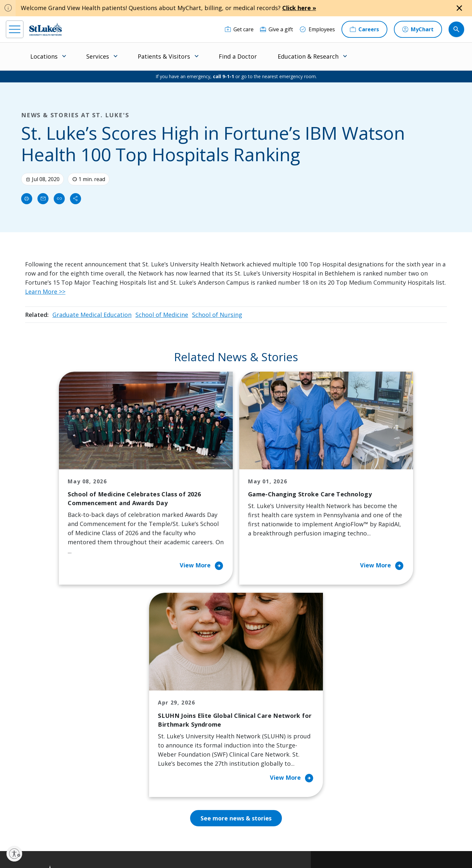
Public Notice (220, 841)
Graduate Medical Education (92, 315)
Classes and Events (212, 693)
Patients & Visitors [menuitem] (164, 56)
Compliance (190, 848)
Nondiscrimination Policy (151, 848)
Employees (262, 720)
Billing (136, 693)
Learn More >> (45, 292)
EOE (132, 841)
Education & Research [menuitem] (308, 56)
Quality (258, 775)
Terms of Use (250, 841)
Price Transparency (152, 770)
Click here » (299, 8)
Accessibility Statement (181, 841)
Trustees (260, 789)
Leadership (263, 747)
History (258, 734)
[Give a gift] (277, 29)
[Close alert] (459, 8)
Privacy (148, 841)
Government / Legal (225, 848)
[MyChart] (418, 29)
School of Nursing (217, 315)
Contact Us (262, 706)
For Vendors (144, 734)
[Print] (27, 199)
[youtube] (111, 826)
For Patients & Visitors (156, 720)
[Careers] (364, 29)
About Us (260, 693)
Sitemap (256, 848)
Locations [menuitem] (44, 56)
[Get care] (239, 29)
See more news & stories (236, 624)
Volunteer (201, 757)
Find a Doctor (238, 56)
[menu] (15, 29)
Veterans (140, 784)
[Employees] (317, 29)
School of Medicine (162, 315)
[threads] (71, 827)
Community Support (214, 729)
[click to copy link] (59, 199)
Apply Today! (360, 785)
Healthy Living (206, 743)
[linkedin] (52, 827)
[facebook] (12, 827)
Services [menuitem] (98, 56)
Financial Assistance (153, 706)
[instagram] (32, 827)
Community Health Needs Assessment (212, 711)
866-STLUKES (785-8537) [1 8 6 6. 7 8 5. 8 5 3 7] (61, 701)
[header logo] (46, 29)
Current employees (369, 812)
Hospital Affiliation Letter (151, 752)
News (256, 761)
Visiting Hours (146, 798)
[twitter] (92, 827)
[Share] (76, 199)
